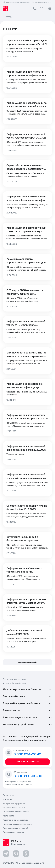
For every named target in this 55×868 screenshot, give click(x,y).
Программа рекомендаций (15, 828)
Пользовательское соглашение (17, 824)
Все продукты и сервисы (14, 679)
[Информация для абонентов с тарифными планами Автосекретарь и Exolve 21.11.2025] (27, 576)
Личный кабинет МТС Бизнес (19, 785)
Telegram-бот (25, 782)
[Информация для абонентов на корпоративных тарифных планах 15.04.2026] (27, 80)
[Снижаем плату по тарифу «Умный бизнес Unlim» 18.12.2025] (27, 514)
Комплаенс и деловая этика (16, 820)
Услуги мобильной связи (14, 683)
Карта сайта (8, 816)
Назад (9, 17)
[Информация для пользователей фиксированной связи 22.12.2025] (27, 453)
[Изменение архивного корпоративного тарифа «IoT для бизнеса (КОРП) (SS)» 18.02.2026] (27, 267)
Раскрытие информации (14, 804)
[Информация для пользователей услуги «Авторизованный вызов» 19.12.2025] (27, 483)
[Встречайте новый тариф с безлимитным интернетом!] (27, 545)
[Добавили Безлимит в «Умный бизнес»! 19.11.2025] (27, 639)
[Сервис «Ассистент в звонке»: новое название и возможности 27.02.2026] (27, 173)
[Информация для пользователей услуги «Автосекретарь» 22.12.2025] (27, 423)
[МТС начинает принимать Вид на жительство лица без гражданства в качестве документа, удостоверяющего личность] (27, 361)
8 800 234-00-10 (42, 2)
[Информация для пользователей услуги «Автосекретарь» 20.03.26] (27, 142)
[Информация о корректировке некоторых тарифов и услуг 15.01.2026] (27, 392)
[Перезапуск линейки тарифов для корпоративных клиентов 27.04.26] (27, 49)
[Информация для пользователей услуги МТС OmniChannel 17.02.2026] (27, 329)
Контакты (7, 799)
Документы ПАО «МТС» (14, 808)
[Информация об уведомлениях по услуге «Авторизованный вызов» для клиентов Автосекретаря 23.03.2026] (27, 111)
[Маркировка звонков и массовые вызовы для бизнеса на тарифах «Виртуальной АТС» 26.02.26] (27, 205)
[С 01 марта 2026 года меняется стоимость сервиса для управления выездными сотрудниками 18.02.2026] (27, 298)
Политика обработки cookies (16, 812)
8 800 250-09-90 (28, 776)
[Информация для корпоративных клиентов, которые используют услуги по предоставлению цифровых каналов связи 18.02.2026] (27, 236)
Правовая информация (14, 832)
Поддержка (11, 782)
